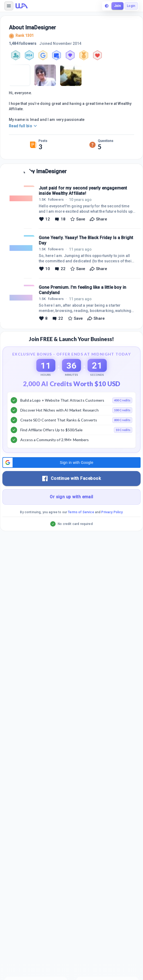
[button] (71, 463)
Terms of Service (81, 512)
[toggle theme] (107, 6)
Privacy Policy (112, 512)
